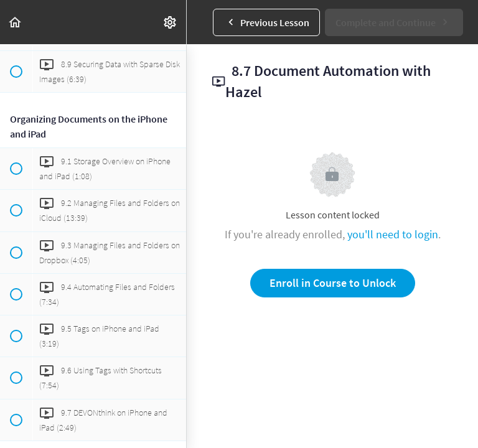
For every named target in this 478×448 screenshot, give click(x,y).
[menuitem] (171, 22)
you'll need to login (393, 234)
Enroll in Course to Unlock (333, 283)
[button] (16, 22)
